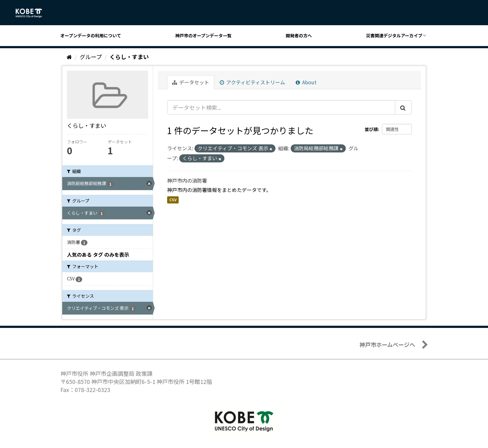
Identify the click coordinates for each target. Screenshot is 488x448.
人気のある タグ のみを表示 (98, 254)
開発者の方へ (299, 35)
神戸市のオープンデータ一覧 (203, 35)
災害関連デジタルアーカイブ (394, 35)
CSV (173, 200)
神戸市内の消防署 (187, 180)
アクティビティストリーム (252, 82)
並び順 (371, 129)
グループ (91, 57)
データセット (191, 82)
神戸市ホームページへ (387, 344)
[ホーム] (69, 57)
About (306, 82)
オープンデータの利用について (91, 35)
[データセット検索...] (281, 107)
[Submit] (403, 107)
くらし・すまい (129, 57)
